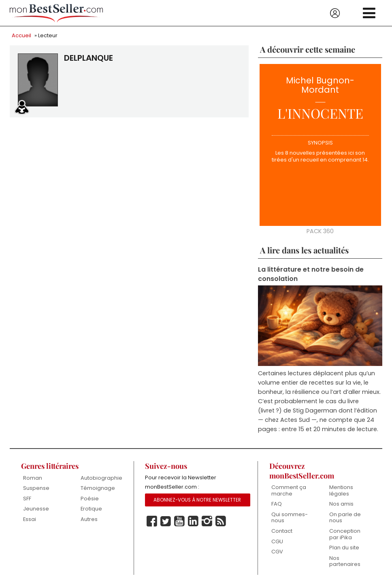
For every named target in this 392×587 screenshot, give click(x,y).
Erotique (91, 509)
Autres (89, 519)
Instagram (207, 521)
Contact (282, 531)
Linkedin (193, 521)
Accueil (21, 35)
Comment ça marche (289, 490)
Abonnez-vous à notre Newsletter (197, 500)
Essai (30, 519)
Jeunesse (36, 509)
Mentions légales (341, 490)
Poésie (90, 499)
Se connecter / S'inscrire (335, 13)
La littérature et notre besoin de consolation (311, 274)
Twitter (166, 521)
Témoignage (98, 488)
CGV (277, 552)
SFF (27, 499)
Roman (33, 478)
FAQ (277, 504)
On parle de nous (345, 518)
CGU (277, 541)
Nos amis (341, 504)
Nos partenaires (345, 561)
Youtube (179, 521)
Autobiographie (101, 478)
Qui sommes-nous (290, 518)
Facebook (152, 521)
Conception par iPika (345, 534)
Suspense (36, 488)
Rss (221, 521)
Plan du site (344, 548)
